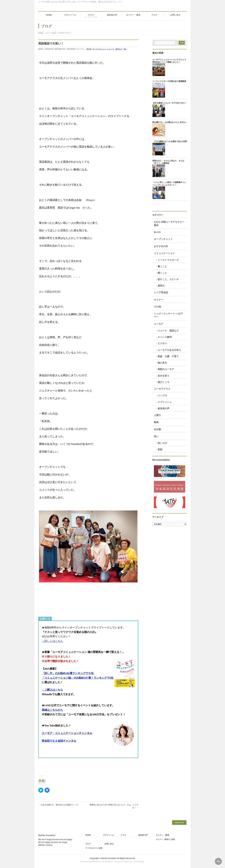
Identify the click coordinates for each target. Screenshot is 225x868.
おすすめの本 (161, 246)
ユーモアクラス (162, 389)
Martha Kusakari (109, 858)
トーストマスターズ (168, 260)
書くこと (162, 266)
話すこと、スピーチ (168, 279)
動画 (156, 422)
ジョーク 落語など (115, 49)
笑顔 (160, 449)
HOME (88, 835)
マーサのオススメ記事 (94, 848)
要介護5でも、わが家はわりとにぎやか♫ (170, 122)
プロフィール (108, 835)
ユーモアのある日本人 (169, 350)
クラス (123, 835)
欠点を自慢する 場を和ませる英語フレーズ (58, 805)
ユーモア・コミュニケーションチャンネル (67, 733)
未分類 (157, 429)
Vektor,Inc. (128, 862)
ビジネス (162, 343)
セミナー (159, 300)
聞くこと (162, 273)
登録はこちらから (52, 710)
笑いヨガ (162, 443)
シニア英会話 (161, 292)
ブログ (88, 844)
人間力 (157, 415)
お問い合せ (109, 844)
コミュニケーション (164, 253)
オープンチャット (99, 49)
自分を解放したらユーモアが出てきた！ (170, 103)
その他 (157, 307)
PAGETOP (179, 823)
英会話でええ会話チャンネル (59, 741)
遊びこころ (164, 382)
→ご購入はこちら (52, 690)
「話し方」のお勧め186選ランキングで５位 (68, 673)
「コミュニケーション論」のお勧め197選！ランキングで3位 (78, 678)
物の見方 (162, 363)
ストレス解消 (165, 337)
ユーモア (159, 324)
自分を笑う (164, 376)
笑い (125, 49)
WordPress (97, 862)
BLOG (89, 49)
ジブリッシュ (165, 402)
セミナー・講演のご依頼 (165, 839)
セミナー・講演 (162, 835)
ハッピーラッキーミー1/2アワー (168, 315)
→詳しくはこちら (52, 641)
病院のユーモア (166, 369)
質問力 (161, 286)
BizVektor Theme (112, 862)
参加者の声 (164, 408)
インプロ (162, 395)
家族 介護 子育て (168, 356)
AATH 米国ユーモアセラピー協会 (169, 223)
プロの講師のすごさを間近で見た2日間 (170, 141)
